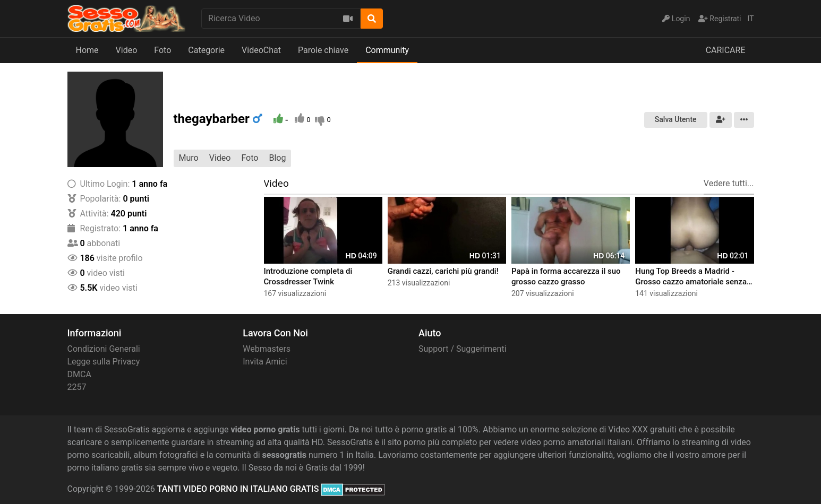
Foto (163, 50)
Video (127, 50)
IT (751, 19)
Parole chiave (323, 50)
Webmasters (267, 349)
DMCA (79, 374)
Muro (189, 158)
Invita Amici (265, 362)
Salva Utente (676, 119)
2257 (77, 387)
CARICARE (726, 50)
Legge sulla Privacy (104, 362)
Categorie (206, 50)
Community (387, 50)
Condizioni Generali (104, 349)
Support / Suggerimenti (463, 349)
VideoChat (261, 50)
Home (87, 50)
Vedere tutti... (729, 183)
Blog (277, 158)
